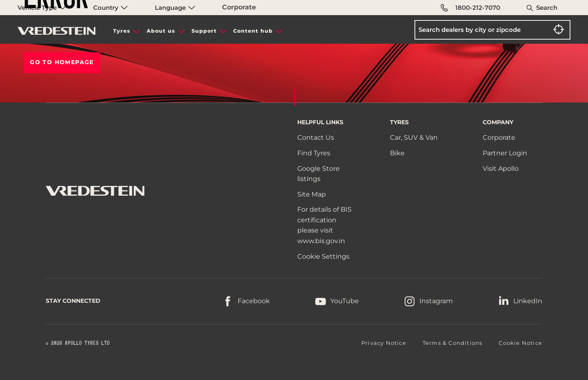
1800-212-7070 (470, 8)
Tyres (122, 31)
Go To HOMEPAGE (62, 62)
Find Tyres (314, 153)
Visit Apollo (501, 169)
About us (161, 31)
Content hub (253, 31)
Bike (397, 153)
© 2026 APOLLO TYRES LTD (78, 343)
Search (547, 8)
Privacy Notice (384, 343)
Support (204, 31)
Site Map (312, 194)
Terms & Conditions (453, 343)
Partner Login (505, 153)
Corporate (239, 7)
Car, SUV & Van (414, 137)
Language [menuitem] (175, 8)
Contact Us (316, 137)
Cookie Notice (520, 343)
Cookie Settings (323, 256)
